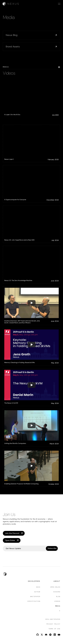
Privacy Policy (53, 624)
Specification (34, 601)
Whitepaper (35, 597)
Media (58, 606)
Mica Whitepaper (53, 619)
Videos (57, 601)
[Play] (32, 303)
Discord (57, 592)
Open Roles (55, 587)
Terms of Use (54, 629)
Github (37, 592)
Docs (38, 587)
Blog (58, 597)
